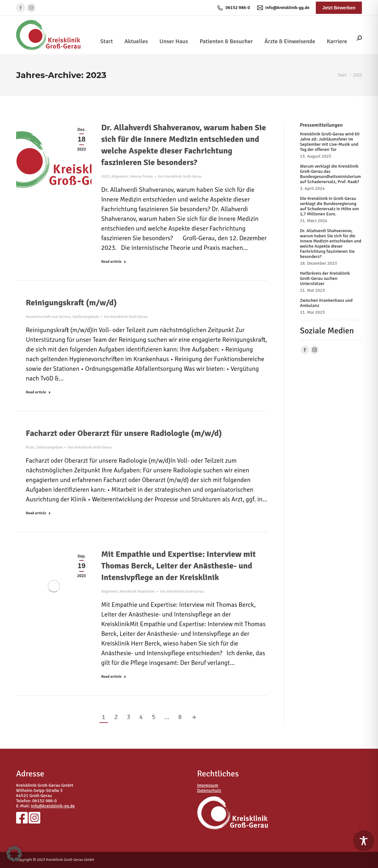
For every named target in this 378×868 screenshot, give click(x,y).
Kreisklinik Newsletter (137, 592)
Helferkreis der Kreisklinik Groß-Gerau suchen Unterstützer (325, 279)
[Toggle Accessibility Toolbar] (364, 841)
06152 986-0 (233, 8)
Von (180, 177)
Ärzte (30, 447)
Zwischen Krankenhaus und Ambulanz (326, 303)
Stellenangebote (86, 317)
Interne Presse (141, 177)
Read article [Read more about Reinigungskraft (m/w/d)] (38, 392)
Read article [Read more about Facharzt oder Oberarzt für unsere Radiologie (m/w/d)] (38, 513)
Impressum (208, 785)
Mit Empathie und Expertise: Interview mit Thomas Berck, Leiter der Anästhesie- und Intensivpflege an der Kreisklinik (178, 566)
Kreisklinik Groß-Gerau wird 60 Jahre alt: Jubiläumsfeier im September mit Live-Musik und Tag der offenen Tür (330, 142)
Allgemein (120, 177)
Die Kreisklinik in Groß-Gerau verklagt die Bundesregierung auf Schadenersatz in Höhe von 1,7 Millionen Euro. (330, 206)
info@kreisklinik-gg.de (283, 8)
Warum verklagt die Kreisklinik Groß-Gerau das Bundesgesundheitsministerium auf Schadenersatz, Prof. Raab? (330, 174)
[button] (14, 854)
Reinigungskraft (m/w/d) (71, 303)
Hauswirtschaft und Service (48, 317)
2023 (105, 177)
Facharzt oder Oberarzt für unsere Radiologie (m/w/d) (124, 433)
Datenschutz (209, 790)
